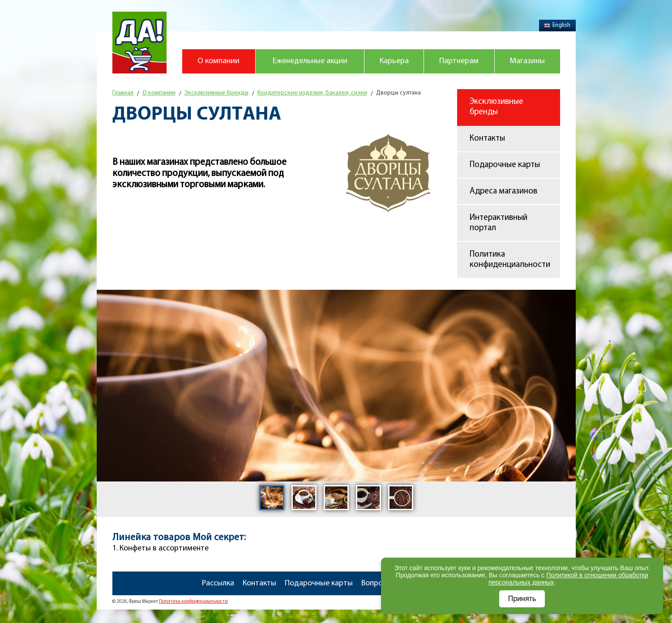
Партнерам (459, 61)
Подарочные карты (505, 165)
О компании (218, 61)
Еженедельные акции (310, 61)
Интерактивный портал (499, 223)
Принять (522, 599)
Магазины (527, 61)
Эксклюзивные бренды (497, 107)
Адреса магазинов (503, 191)
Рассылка (218, 583)
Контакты (487, 139)
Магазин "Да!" (139, 43)
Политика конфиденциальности (510, 260)
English (557, 25)
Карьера (394, 61)
